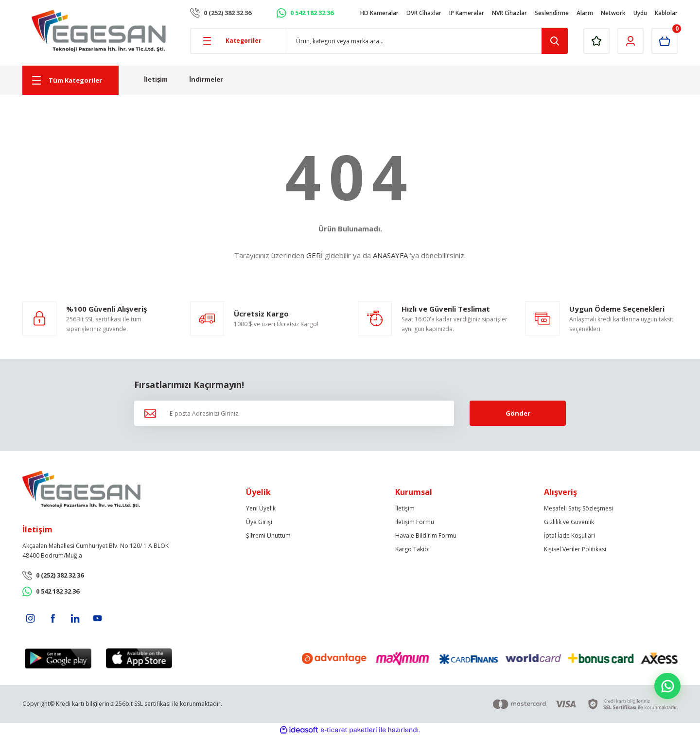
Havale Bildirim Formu (426, 535)
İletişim (156, 79)
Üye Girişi (259, 522)
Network (613, 13)
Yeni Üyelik (261, 508)
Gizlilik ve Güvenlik (569, 522)
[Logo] (99, 31)
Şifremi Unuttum (268, 535)
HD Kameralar (379, 13)
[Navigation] (70, 80)
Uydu (640, 13)
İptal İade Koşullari (569, 535)
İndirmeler (206, 79)
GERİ (315, 255)
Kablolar (666, 13)
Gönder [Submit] (518, 413)
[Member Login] (630, 41)
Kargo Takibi (412, 549)
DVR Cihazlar (424, 13)
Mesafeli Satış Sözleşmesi (578, 508)
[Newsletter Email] (294, 413)
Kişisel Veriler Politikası (575, 549)
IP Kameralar (467, 13)
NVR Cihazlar (509, 13)
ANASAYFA (390, 255)
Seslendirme (552, 13)
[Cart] (665, 41)
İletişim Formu (415, 522)
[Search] (427, 41)
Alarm (585, 13)
